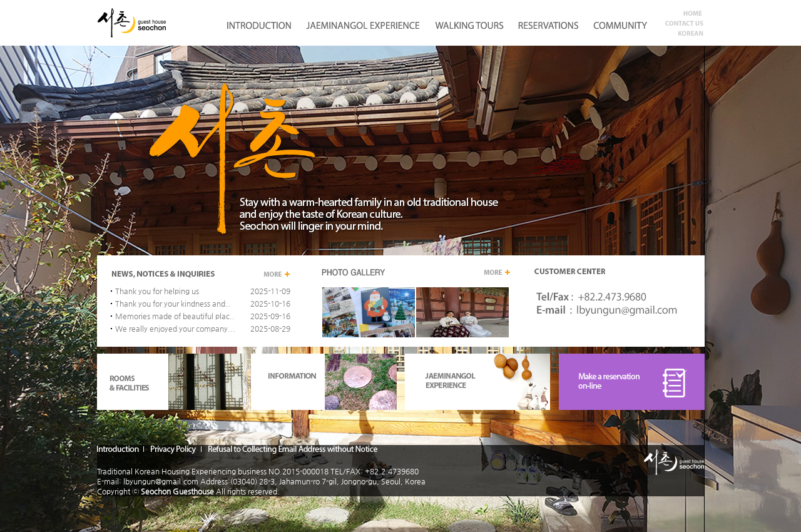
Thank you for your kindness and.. (173, 304)
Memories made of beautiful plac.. (175, 316)
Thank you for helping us (157, 291)
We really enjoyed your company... (175, 329)
